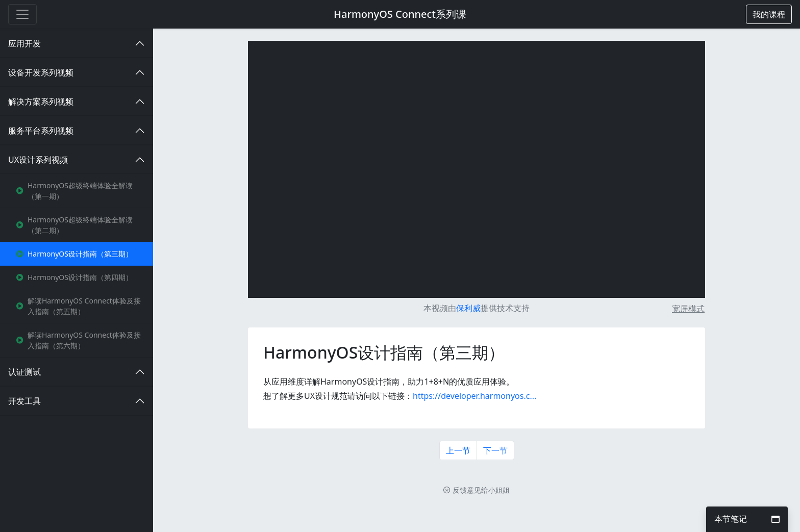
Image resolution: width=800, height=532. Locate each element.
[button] (769, 14)
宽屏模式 (688, 309)
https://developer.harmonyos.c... (474, 396)
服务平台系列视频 (41, 131)
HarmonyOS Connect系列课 (400, 14)
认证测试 (24, 372)
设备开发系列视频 (41, 72)
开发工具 (24, 401)
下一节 (495, 450)
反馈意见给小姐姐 (477, 490)
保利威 (468, 308)
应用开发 (24, 43)
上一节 (458, 450)
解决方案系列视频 (41, 102)
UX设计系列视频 (38, 160)
